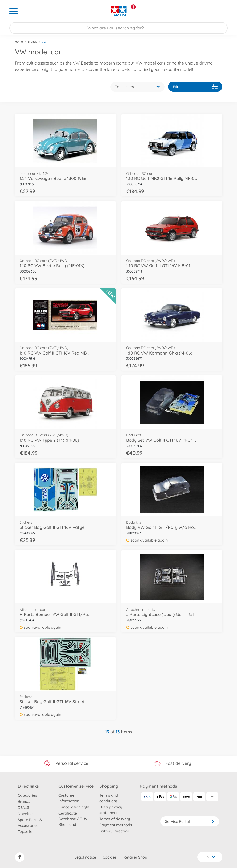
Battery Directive (114, 831)
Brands (32, 42)
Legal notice (85, 857)
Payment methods (116, 825)
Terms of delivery (115, 819)
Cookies (110, 857)
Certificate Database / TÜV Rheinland (73, 819)
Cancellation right (74, 807)
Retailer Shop (135, 857)
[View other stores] (133, 7)
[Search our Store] (118, 28)
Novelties (26, 814)
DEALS (23, 807)
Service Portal (190, 821)
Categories (27, 795)
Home (19, 42)
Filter (195, 87)
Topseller (26, 831)
